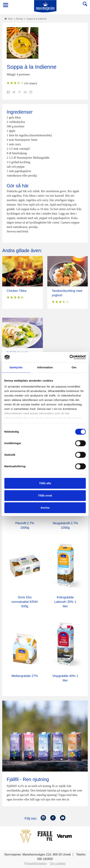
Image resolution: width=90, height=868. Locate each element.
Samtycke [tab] (16, 367)
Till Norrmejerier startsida (45, 6)
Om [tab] (74, 367)
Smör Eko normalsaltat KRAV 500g (25, 602)
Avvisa (45, 508)
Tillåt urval (45, 495)
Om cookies (58, 863)
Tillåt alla (45, 483)
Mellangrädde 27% (25, 676)
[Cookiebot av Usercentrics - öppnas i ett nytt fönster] (69, 357)
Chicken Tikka (17, 291)
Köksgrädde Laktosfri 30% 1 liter (65, 602)
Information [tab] (45, 367)
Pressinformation (36, 863)
